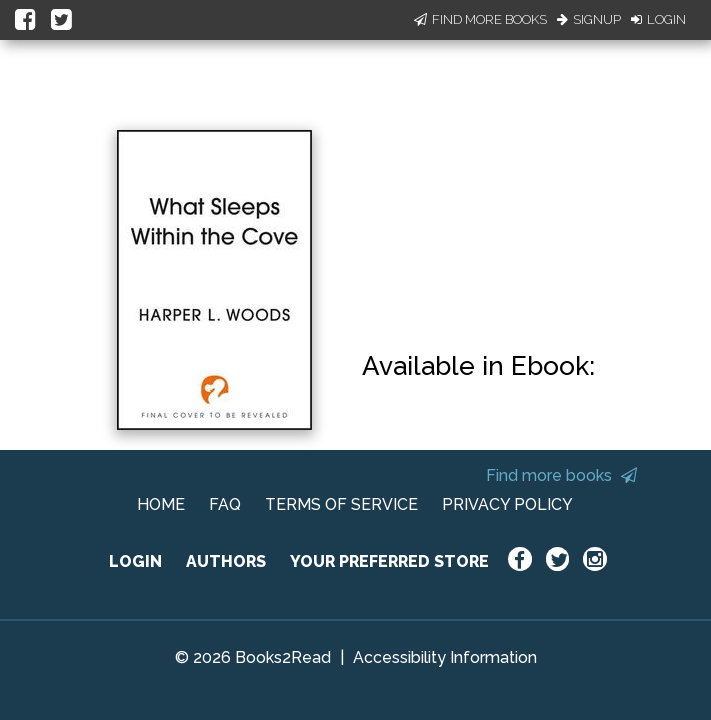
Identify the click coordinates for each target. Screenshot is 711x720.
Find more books (561, 475)
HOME (161, 504)
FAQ (225, 504)
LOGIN (135, 561)
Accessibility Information (445, 657)
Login (658, 19)
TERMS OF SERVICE (341, 504)
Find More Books (480, 19)
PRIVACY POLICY (507, 504)
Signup (589, 19)
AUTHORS (226, 561)
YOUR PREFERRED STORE (389, 561)
